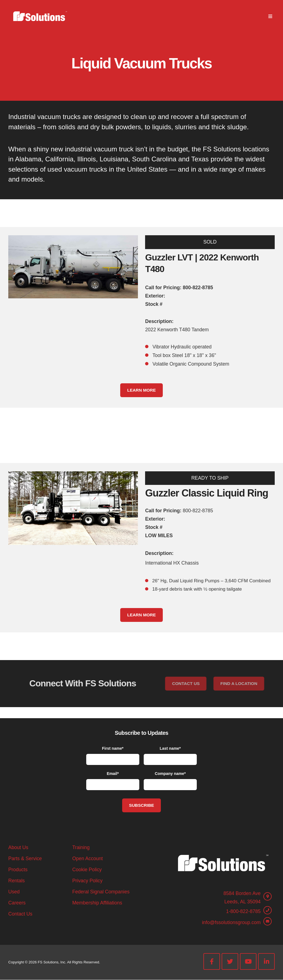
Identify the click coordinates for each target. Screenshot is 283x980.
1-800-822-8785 (243, 912)
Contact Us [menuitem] (20, 914)
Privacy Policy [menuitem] (87, 881)
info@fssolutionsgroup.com (231, 923)
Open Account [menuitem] (87, 859)
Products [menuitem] (18, 870)
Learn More (141, 390)
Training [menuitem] (81, 847)
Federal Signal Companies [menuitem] (101, 892)
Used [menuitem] (14, 892)
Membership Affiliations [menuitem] (97, 903)
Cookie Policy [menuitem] (87, 870)
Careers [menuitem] (17, 903)
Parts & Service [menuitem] (25, 859)
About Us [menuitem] (18, 847)
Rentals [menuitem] (17, 881)
